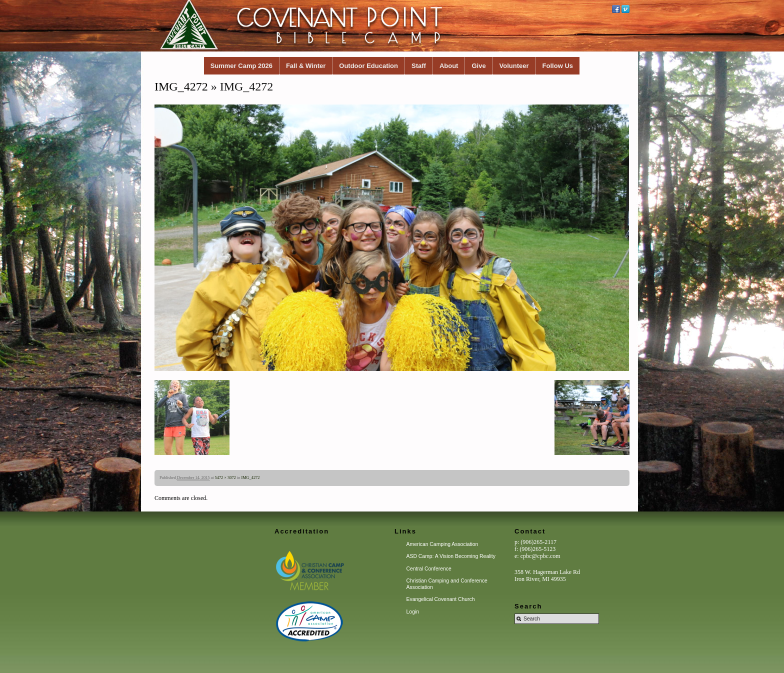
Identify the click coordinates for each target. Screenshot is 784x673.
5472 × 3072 (225, 478)
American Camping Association (442, 544)
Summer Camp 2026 (241, 66)
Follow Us (558, 66)
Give (478, 66)
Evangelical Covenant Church (441, 599)
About (449, 66)
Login (413, 612)
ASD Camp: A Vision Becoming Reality (451, 556)
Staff (419, 66)
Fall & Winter (306, 66)
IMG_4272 (181, 86)
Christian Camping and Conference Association (447, 584)
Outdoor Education (368, 66)
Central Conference (429, 569)
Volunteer (514, 66)
